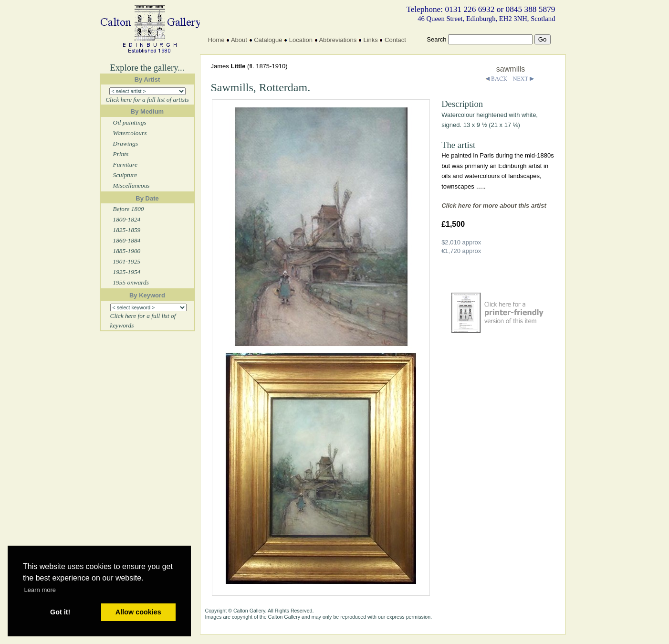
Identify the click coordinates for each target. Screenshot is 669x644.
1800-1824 (127, 219)
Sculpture (125, 175)
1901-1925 (127, 261)
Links (370, 40)
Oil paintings (130, 122)
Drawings (126, 143)
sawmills (511, 69)
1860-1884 (127, 240)
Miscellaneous (131, 185)
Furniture (125, 164)
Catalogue (268, 40)
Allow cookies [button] (138, 612)
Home (216, 40)
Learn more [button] (40, 590)
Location (301, 40)
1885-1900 (127, 251)
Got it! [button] (60, 612)
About (239, 40)
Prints (121, 154)
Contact (395, 40)
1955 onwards (131, 282)
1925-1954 (127, 272)
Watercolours (130, 133)
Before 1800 (129, 209)
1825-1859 (127, 230)
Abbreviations (338, 40)
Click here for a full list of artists (147, 100)
